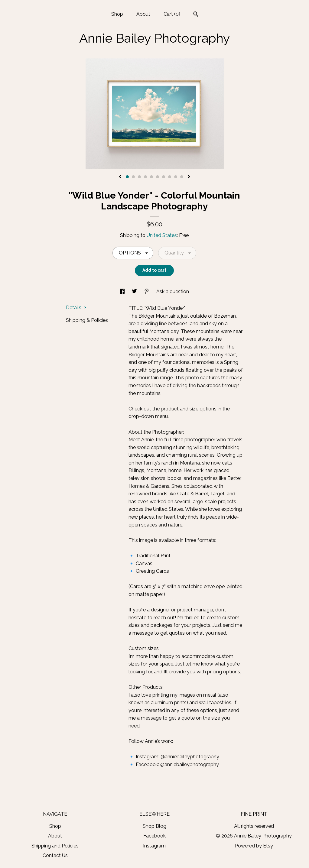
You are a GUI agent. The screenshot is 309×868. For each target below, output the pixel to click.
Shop (117, 14)
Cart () (172, 14)
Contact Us (55, 855)
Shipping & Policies (87, 320)
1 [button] (127, 177)
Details (76, 308)
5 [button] (151, 177)
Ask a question (173, 291)
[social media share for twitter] (135, 291)
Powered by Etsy (254, 846)
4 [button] (145, 177)
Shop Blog (154, 826)
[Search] (196, 15)
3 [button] (139, 177)
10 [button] (182, 177)
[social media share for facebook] (123, 291)
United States (162, 235)
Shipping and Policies (55, 846)
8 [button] (170, 177)
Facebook (154, 836)
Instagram (154, 846)
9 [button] (176, 177)
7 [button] (164, 177)
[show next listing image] (189, 177)
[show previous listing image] (120, 177)
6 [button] (158, 177)
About (143, 14)
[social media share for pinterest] (147, 291)
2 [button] (133, 177)
